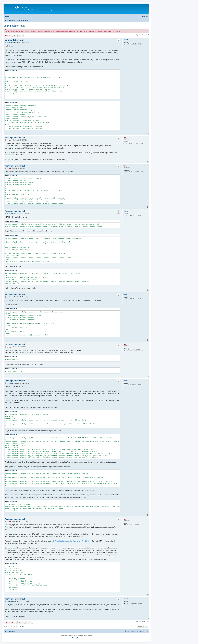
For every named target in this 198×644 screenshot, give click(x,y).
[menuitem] (7, 16)
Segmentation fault (14, 26)
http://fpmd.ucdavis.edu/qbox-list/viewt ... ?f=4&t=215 (71, 541)
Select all (14, 71)
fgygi (125, 138)
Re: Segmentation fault (15, 138)
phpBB (70, 636)
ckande (126, 40)
